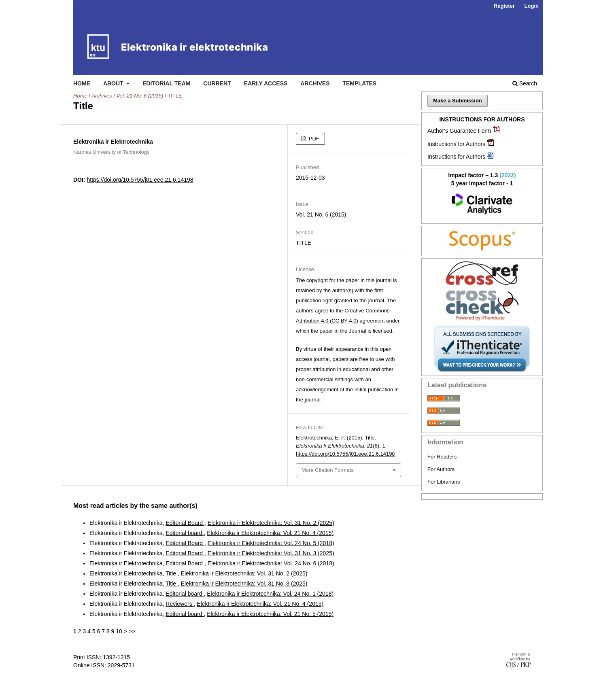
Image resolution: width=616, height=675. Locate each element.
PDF (313, 139)
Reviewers (179, 604)
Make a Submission (458, 101)
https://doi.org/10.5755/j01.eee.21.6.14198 (140, 180)
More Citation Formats (328, 470)
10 (119, 631)
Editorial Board (185, 523)
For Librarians (444, 482)
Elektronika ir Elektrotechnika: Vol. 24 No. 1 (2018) (270, 594)
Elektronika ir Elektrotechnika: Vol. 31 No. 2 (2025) (271, 523)
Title (172, 573)
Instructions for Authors (456, 144)
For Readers (442, 457)
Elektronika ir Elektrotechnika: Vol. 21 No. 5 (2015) (270, 614)
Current (217, 83)
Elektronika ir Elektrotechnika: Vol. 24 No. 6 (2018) (271, 563)
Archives (315, 83)
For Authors (441, 469)
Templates (359, 83)
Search (525, 83)
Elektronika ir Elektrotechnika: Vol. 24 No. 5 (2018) (271, 543)
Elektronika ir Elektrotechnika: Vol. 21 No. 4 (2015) (270, 533)
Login (532, 6)
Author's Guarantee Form (459, 131)
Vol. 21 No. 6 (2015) (140, 96)
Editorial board (185, 533)
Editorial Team (167, 83)
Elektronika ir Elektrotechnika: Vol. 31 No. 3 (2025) (271, 553)
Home (82, 83)
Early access (266, 83)
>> (132, 631)
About (114, 83)
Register (504, 6)
